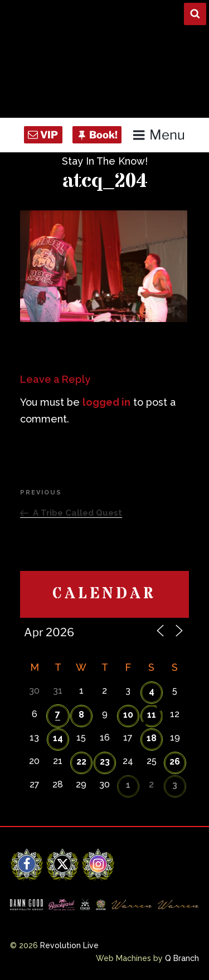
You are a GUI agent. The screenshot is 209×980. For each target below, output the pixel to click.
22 (81, 762)
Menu (159, 135)
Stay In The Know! (105, 161)
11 (152, 715)
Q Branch (182, 958)
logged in (106, 402)
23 (105, 762)
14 (58, 738)
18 (152, 738)
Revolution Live (69, 945)
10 (128, 715)
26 (175, 762)
